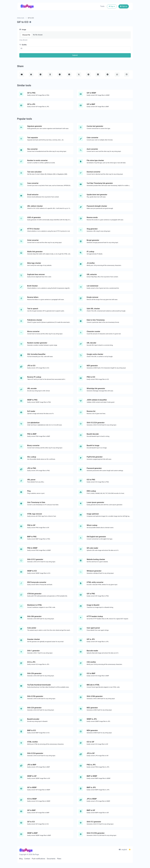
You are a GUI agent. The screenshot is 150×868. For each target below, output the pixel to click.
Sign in (112, 6)
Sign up (124, 6)
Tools (102, 6)
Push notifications (38, 859)
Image (23, 30)
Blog (21, 859)
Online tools (21, 18)
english (123, 850)
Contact (27, 859)
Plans (59, 859)
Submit (75, 55)
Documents (51, 859)
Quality (23, 45)
